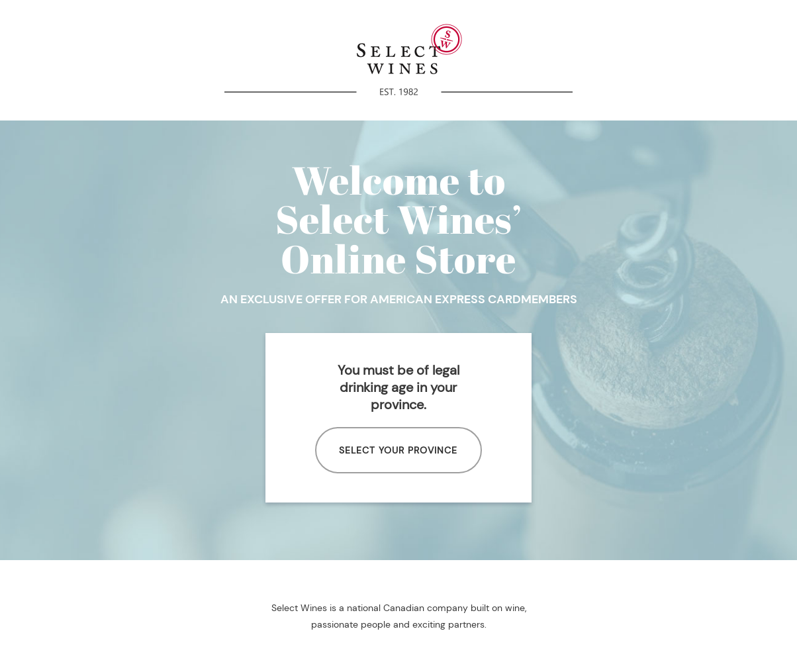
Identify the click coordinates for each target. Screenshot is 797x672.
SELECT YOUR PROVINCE (398, 450)
